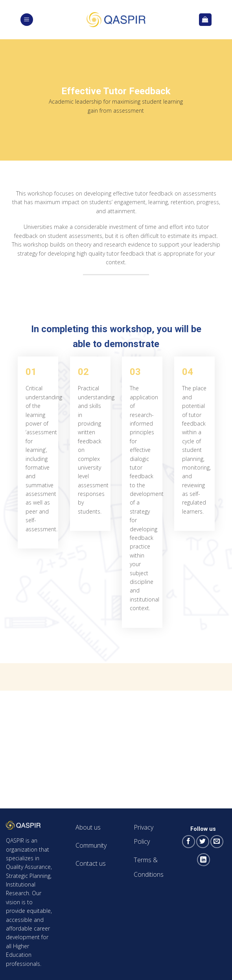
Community (91, 845)
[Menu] (27, 20)
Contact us (91, 863)
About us (88, 827)
